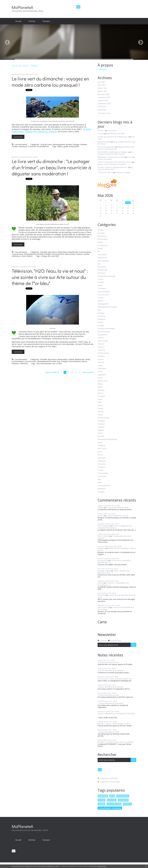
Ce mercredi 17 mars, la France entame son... (115, 679)
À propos (46, 21)
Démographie (103, 304)
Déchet (100, 301)
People (100, 409)
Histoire (101, 344)
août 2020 (102, 107)
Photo (100, 415)
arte (38, 364)
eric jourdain (103, 561)
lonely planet (74, 146)
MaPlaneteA (22, 7)
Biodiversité (73, 252)
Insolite (15, 146)
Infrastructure (103, 353)
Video (100, 482)
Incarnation (112, 131)
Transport (102, 467)
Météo (100, 387)
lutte (112, 796)
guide (66, 146)
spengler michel (104, 571)
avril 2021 (101, 82)
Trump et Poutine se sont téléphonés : (113, 137)
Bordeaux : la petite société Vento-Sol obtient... (116, 742)
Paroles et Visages (123, 172)
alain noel (103, 796)
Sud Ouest (102, 458)
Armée (100, 248)
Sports (100, 455)
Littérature (23, 146)
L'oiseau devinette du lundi (118, 507)
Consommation (85, 252)
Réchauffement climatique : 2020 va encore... (117, 549)
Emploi (100, 322)
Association (102, 255)
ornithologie (123, 800)
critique (44, 256)
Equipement (102, 335)
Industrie (101, 350)
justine (100, 583)
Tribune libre (103, 473)
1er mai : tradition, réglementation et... (113, 167)
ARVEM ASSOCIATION (116, 134)
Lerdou (100, 516)
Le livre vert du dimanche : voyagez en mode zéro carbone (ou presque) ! (50, 82)
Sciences (101, 436)
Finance (101, 338)
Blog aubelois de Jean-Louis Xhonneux (117, 143)
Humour (79, 254)
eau (54, 364)
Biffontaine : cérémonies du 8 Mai (111, 157)
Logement (102, 375)
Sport (100, 452)
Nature (30, 256)
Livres (24, 256)
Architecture (103, 245)
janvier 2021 (102, 91)
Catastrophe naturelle (106, 276)
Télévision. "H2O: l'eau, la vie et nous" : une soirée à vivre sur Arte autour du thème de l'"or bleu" (50, 277)
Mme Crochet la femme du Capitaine (112, 164)
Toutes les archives (104, 113)
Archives (32, 21)
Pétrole (101, 412)
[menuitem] (18, 21)
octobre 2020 (103, 101)
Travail (100, 470)
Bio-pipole (102, 267)
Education (102, 319)
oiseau (101, 804)
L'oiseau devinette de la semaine (114, 537)
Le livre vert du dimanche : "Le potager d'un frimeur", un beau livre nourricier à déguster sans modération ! (51, 167)
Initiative (84, 144)
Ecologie (76, 144)
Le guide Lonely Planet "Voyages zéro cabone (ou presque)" (51, 130)
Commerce (102, 288)
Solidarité (101, 446)
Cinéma (101, 282)
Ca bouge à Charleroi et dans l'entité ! (116, 153)
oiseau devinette (114, 804)
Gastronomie (70, 254)
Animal (71, 359)
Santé (100, 433)
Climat (88, 359)
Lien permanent (19, 144)
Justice (100, 365)
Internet (101, 362)
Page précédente (52, 372)
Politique (101, 421)
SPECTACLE (102, 449)
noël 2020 (55, 256)
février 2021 (102, 88)
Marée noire (103, 381)
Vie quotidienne (43, 146)
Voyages (101, 492)
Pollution (15, 364)
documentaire (46, 364)
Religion (101, 430)
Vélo (99, 479)
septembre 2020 (104, 104)
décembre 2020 (104, 94)
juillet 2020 (102, 110)
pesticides (112, 800)
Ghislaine (101, 548)
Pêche (100, 405)
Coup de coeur (46, 144)
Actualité (44, 252)
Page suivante (88, 372)
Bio (99, 264)
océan (100, 399)
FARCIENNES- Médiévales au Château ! (113, 152)
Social (100, 442)
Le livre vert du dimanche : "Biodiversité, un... (115, 562)
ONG (100, 402)
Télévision (24, 364)
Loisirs (100, 378)
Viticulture (102, 489)
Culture (101, 298)
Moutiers (101, 595)
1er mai (101, 134)
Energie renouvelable (106, 329)
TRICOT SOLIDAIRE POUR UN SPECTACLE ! (114, 162)
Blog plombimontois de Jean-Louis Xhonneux (116, 148)
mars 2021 (102, 85)
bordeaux (127, 804)
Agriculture (52, 252)
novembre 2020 (104, 97)
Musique (101, 390)
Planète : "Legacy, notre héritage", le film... (114, 724)
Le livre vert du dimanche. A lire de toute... (116, 596)
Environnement (58, 254)
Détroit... (101, 131)
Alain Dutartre (103, 536)
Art (99, 252)
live (49, 256)
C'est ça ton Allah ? (105, 172)
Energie (101, 325)
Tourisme (32, 146)
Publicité (101, 427)
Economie (101, 316)
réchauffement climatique (110, 808)
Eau (59, 361)
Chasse (100, 279)
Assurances (102, 258)
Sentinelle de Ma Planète (107, 439)
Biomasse (101, 273)
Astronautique (103, 261)
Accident (101, 230)
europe (101, 800)
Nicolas (101, 507)
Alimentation (63, 252)
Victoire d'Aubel (104, 142)
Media (100, 384)
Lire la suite (18, 137)
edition (60, 146)
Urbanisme (102, 476)
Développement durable (62, 144)
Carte (102, 622)
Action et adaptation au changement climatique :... (115, 527)
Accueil (18, 21)
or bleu (59, 364)
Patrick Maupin (104, 526)
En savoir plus (102, 866)
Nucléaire (101, 396)
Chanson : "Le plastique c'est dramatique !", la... (113, 584)
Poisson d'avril (103, 418)
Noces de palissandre (106, 147)
